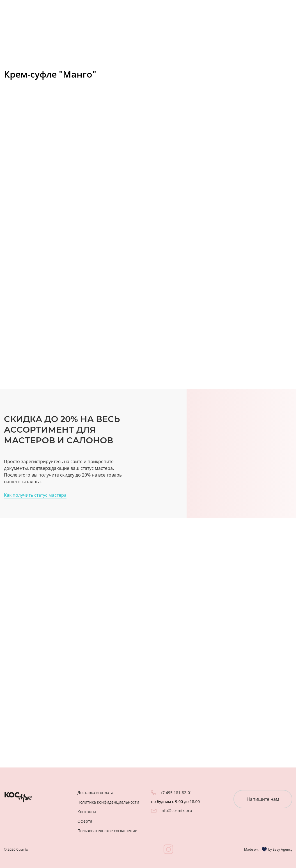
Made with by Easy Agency (268, 849)
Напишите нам (263, 799)
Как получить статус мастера (35, 495)
